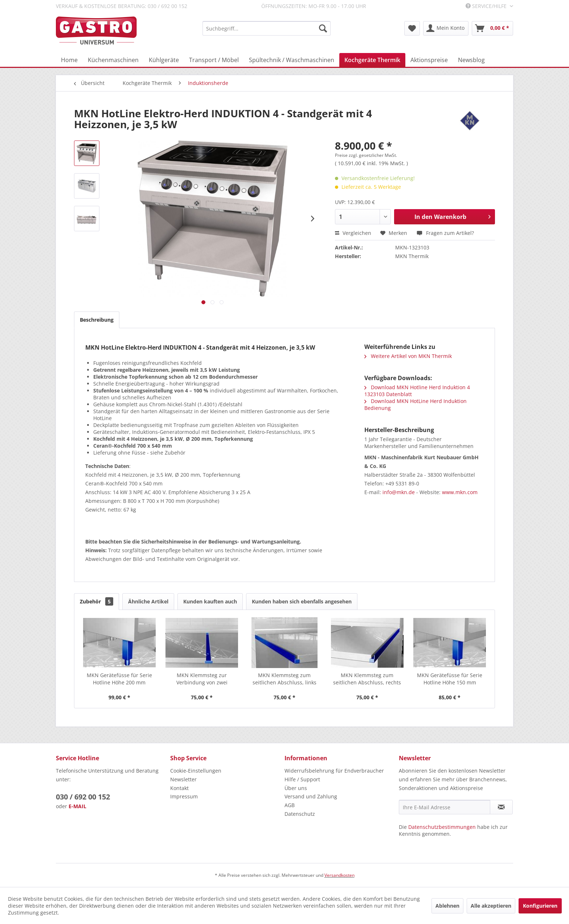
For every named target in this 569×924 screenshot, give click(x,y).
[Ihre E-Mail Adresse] (445, 807)
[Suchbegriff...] (267, 28)
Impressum (184, 796)
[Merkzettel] (412, 28)
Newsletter (183, 779)
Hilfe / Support (302, 779)
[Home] (69, 60)
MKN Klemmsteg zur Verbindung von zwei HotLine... (202, 679)
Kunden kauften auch (210, 601)
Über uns (296, 788)
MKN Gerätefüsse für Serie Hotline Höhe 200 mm (119, 679)
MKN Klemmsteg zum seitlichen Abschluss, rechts (367, 679)
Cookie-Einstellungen (196, 771)
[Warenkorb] (492, 28)
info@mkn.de (399, 492)
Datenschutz (300, 814)
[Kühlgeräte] (164, 60)
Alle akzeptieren (491, 906)
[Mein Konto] (446, 28)
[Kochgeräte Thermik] (372, 60)
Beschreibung (97, 320)
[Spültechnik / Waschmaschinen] (292, 60)
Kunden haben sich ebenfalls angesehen (302, 601)
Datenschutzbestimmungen (442, 827)
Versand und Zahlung (311, 796)
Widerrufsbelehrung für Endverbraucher (334, 771)
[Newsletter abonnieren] (501, 807)
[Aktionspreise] (429, 60)
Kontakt (179, 788)
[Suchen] (323, 28)
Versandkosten (339, 875)
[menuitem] (267, 28)
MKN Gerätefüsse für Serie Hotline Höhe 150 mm (450, 679)
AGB (290, 805)
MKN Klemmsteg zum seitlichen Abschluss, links (284, 679)
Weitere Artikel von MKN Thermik (408, 356)
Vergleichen (353, 233)
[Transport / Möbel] (214, 60)
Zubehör (97, 601)
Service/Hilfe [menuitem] (487, 6)
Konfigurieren (540, 906)
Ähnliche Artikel (148, 601)
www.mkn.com (460, 492)
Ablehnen (447, 906)
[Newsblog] (471, 60)
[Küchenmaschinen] (113, 60)
